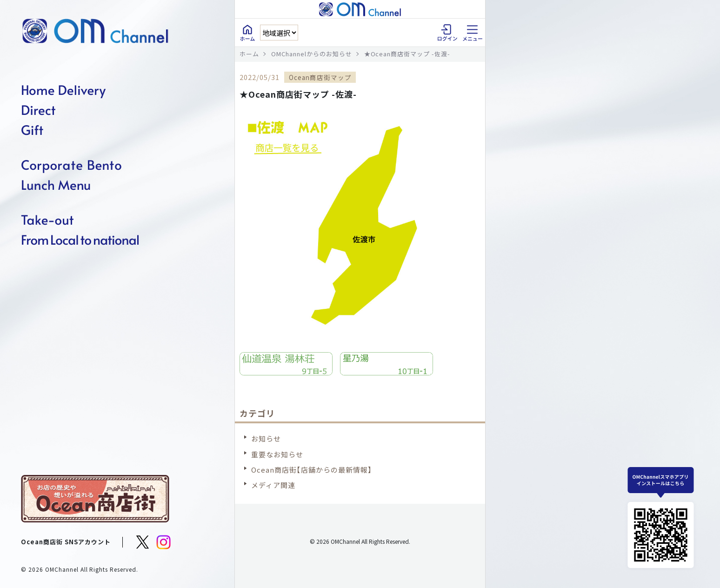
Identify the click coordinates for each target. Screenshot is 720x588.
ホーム (249, 54)
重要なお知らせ (277, 454)
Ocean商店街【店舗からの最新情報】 (312, 470)
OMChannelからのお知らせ (312, 54)
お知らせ (266, 438)
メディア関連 (273, 485)
